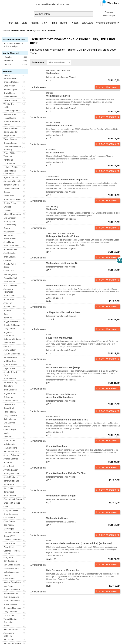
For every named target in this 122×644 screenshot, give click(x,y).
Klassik (35, 23)
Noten (75, 23)
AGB (4, 614)
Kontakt (85, 614)
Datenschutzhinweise (33, 614)
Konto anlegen (109, 16)
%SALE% (87, 23)
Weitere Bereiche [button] (108, 23)
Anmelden (109, 12)
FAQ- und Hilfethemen (103, 605)
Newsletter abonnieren (19, 605)
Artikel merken (38, 87)
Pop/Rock (13, 23)
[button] (16, 45)
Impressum (74, 614)
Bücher (64, 23)
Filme (54, 23)
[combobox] (64, 14)
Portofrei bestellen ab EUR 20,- (52, 4)
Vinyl (45, 23)
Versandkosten (14, 614)
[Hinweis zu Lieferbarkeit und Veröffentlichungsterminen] (76, 77)
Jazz (25, 23)
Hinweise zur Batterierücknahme (104, 614)
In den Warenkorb (108, 87)
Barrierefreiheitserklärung (56, 614)
